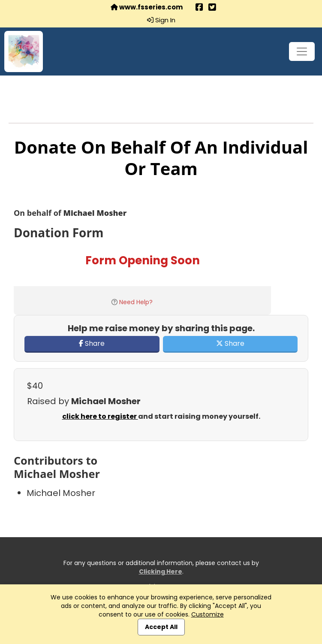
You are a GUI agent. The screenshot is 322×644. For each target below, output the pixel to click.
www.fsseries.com (147, 7)
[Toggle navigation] (302, 51)
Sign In (161, 20)
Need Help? (136, 302)
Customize (208, 614)
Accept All (161, 627)
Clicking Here (161, 571)
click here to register (100, 416)
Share (92, 343)
